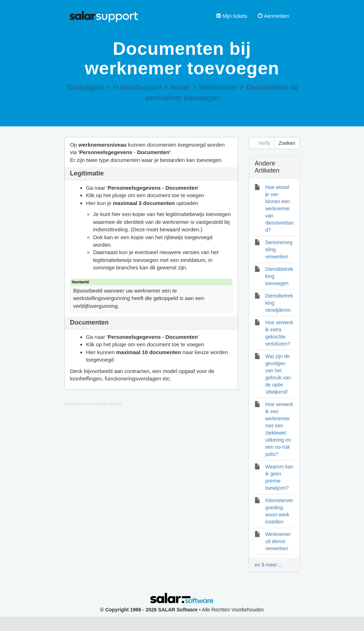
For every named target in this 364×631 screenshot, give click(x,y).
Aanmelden (273, 16)
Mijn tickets (232, 16)
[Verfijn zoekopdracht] (261, 143)
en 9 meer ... (269, 565)
